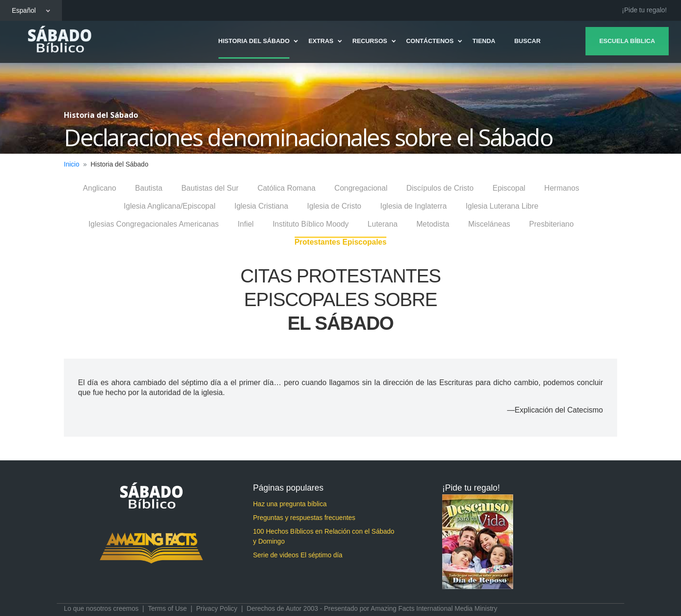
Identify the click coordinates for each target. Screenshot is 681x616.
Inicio (72, 164)
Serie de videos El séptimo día (298, 555)
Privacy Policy (217, 608)
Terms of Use (167, 608)
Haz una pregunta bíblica (290, 504)
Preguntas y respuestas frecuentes (304, 518)
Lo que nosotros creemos (101, 608)
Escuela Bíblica (625, 41)
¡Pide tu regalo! (644, 10)
